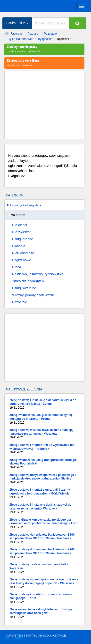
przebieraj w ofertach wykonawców (44, 49)
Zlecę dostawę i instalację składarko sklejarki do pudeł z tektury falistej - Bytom (44, 404)
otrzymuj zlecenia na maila (44, 62)
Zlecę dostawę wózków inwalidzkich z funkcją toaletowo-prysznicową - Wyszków (44, 434)
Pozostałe (50, 34)
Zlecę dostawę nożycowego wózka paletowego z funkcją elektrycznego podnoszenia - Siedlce (44, 479)
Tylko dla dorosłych (21, 39)
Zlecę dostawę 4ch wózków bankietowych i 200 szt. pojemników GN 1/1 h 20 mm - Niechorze (44, 539)
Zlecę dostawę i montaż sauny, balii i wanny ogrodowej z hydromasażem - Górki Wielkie (44, 494)
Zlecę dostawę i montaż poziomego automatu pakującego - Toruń (44, 598)
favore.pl (34, 6)
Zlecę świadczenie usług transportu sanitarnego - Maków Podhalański (44, 464)
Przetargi (33, 34)
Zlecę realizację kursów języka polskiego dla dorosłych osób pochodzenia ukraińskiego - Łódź (44, 524)
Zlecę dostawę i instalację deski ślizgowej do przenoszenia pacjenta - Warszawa (44, 509)
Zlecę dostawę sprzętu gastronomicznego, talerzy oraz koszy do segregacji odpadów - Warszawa (44, 583)
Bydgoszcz (45, 39)
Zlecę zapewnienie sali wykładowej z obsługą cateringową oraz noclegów (44, 613)
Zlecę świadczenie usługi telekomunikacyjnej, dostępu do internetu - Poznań (44, 419)
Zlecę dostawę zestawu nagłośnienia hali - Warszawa (44, 568)
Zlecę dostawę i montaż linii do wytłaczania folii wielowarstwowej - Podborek (44, 449)
